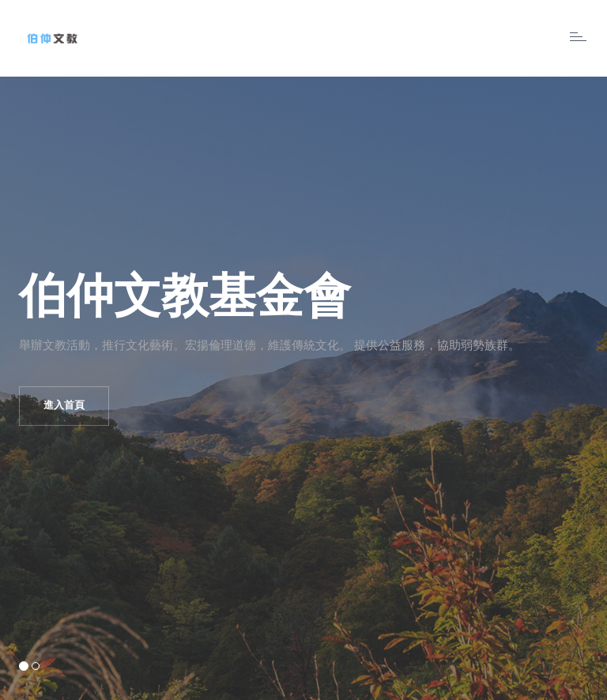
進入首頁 (64, 406)
